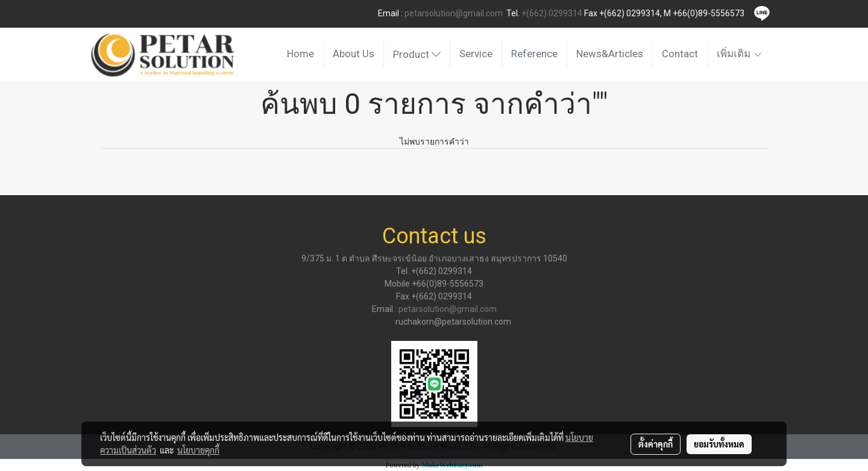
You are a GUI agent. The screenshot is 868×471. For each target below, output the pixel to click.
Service (476, 54)
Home (300, 54)
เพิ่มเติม (740, 54)
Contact (680, 54)
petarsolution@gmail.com (454, 13)
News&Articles (610, 54)
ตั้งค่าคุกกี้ (656, 444)
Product (417, 54)
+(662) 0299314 (552, 13)
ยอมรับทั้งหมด (719, 444)
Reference (534, 54)
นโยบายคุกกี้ (198, 450)
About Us (354, 54)
